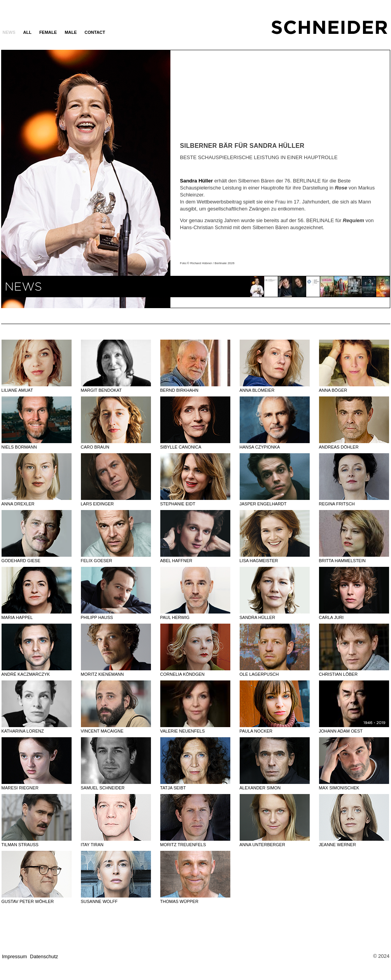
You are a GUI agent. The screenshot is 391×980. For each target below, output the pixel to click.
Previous (40, 179)
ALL (27, 32)
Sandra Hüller (197, 181)
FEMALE (48, 32)
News (9, 32)
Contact (95, 32)
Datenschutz (44, 956)
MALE (71, 32)
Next (132, 179)
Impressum (14, 956)
